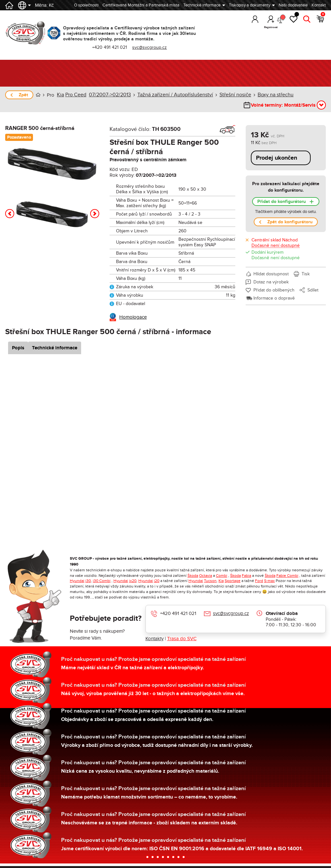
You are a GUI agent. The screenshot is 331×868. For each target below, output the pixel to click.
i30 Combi (102, 580)
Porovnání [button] (280, 22)
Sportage (233, 580)
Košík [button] (321, 21)
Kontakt (319, 5)
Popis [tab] (26, 348)
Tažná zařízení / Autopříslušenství (167, 95)
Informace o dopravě (274, 298)
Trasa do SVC (182, 638)
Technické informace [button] (202, 5)
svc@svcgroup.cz (155, 47)
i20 (157, 580)
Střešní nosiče (223, 95)
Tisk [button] (306, 274)
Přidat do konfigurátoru (282, 201)
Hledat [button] (307, 27)
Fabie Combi (287, 575)
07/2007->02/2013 (107, 95)
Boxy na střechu (261, 95)
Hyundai (77, 580)
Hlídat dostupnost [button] (271, 274)
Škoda (193, 575)
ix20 (133, 580)
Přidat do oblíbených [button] (274, 290)
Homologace (133, 317)
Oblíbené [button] (294, 21)
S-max (269, 580)
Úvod (38, 95)
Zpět (23, 95)
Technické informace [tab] (62, 348)
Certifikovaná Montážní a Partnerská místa (141, 5)
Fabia (246, 575)
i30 (88, 580)
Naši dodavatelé (293, 5)
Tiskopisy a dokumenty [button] (250, 5)
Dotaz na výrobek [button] (271, 282)
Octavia (206, 575)
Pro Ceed (75, 95)
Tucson (210, 580)
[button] (10, 213)
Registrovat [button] (267, 27)
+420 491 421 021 (115, 47)
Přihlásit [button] (253, 27)
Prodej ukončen (277, 158)
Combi (222, 575)
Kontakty (155, 638)
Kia (60, 95)
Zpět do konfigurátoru (290, 222)
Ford (259, 580)
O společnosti (86, 5)
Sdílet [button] (313, 290)
